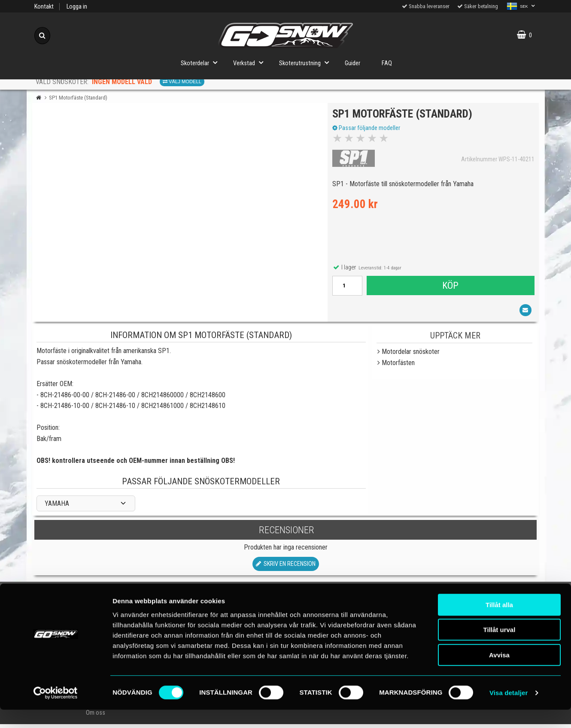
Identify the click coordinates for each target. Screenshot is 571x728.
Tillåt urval (500, 648)
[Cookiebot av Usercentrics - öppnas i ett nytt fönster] (56, 711)
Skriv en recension (286, 568)
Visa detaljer (509, 711)
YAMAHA (57, 507)
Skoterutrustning (307, 62)
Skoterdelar (202, 62)
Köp (450, 287)
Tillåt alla (499, 623)
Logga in (77, 7)
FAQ (387, 63)
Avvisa (499, 673)
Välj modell (182, 82)
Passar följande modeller (368, 130)
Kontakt (44, 7)
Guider (352, 63)
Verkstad (251, 62)
